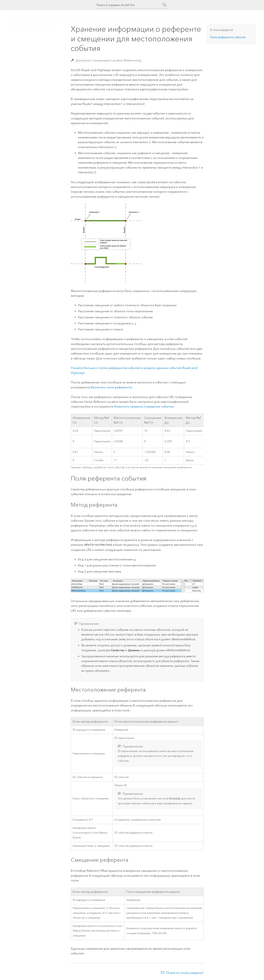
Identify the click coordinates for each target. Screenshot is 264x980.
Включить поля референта (111, 387)
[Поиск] (165, 5)
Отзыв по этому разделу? (185, 973)
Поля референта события (228, 37)
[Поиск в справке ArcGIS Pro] (128, 5)
